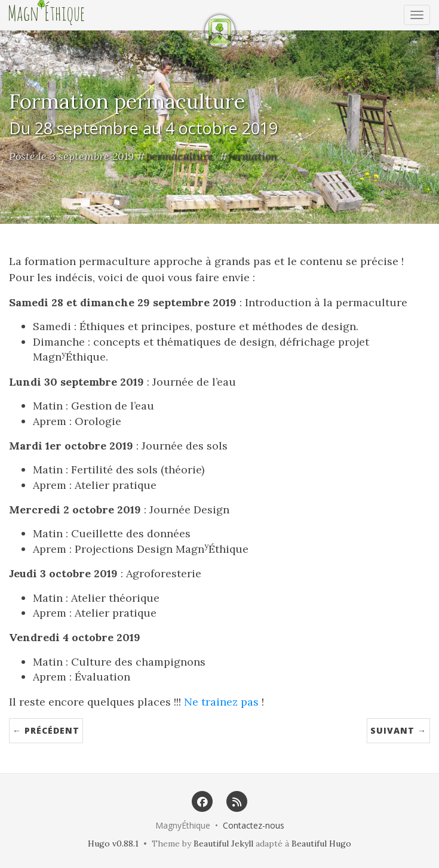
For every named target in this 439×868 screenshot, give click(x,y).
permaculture (179, 156)
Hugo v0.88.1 (113, 844)
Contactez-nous (254, 825)
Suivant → (398, 730)
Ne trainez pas (221, 702)
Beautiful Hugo (321, 844)
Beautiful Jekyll (223, 844)
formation (253, 156)
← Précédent (46, 730)
